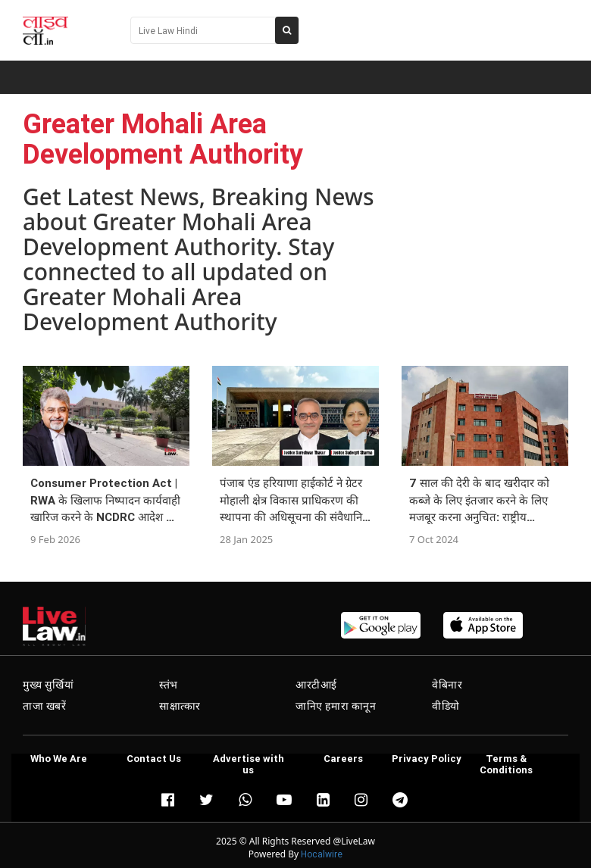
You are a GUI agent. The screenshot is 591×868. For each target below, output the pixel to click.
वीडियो (446, 706)
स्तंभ (169, 685)
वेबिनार (447, 685)
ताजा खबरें (45, 706)
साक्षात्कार (180, 706)
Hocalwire (322, 854)
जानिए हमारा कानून (336, 706)
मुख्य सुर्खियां (48, 685)
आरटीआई (316, 685)
